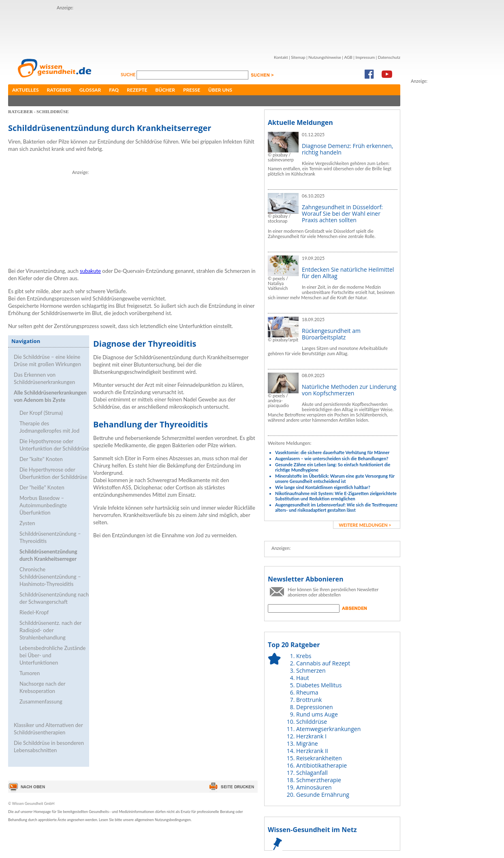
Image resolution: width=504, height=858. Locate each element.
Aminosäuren (314, 787)
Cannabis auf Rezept (323, 663)
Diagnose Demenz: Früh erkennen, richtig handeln (347, 149)
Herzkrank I (311, 736)
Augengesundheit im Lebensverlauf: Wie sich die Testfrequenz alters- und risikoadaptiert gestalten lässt (336, 507)
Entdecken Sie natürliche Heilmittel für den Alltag (348, 273)
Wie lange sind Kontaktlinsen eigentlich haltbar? (323, 487)
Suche (129, 74)
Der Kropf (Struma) (41, 413)
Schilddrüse (312, 722)
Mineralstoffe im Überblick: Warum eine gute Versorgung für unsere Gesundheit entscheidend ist (335, 478)
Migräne (307, 743)
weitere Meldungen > (365, 525)
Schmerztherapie (319, 780)
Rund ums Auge (317, 714)
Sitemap (298, 57)
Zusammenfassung (41, 701)
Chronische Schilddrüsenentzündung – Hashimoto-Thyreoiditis (50, 577)
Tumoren (30, 673)
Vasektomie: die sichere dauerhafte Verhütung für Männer (332, 452)
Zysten (27, 523)
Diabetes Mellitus (319, 685)
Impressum (365, 57)
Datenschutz (389, 57)
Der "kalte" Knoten (41, 459)
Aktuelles (26, 90)
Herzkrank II (312, 751)
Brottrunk (309, 700)
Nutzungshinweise (325, 57)
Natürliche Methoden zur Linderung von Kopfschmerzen (349, 390)
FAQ (114, 90)
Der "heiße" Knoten (42, 487)
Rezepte (137, 90)
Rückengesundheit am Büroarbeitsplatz (331, 334)
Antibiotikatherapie (321, 765)
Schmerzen (311, 670)
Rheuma (307, 692)
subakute (90, 271)
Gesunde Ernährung (323, 795)
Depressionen (315, 707)
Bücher (165, 90)
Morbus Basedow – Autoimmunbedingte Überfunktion (43, 505)
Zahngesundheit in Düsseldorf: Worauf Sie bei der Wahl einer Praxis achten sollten (342, 213)
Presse (192, 90)
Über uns (220, 90)
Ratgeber (59, 90)
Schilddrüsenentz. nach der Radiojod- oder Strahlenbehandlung (50, 630)
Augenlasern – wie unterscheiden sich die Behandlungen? (332, 458)
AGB (348, 57)
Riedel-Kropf (34, 612)
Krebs (304, 656)
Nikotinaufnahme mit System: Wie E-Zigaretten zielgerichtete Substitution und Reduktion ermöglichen (336, 496)
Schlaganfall (312, 773)
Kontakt (281, 57)
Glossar (90, 90)
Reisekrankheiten (319, 758)
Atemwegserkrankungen (328, 729)
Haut (303, 678)
